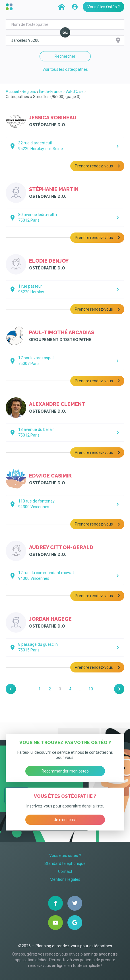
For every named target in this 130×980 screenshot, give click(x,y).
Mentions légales (65, 879)
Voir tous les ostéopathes (65, 69)
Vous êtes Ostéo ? (104, 7)
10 (91, 689)
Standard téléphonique (65, 863)
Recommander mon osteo (65, 771)
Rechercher (65, 56)
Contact (65, 871)
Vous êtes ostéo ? (65, 856)
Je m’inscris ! (65, 820)
